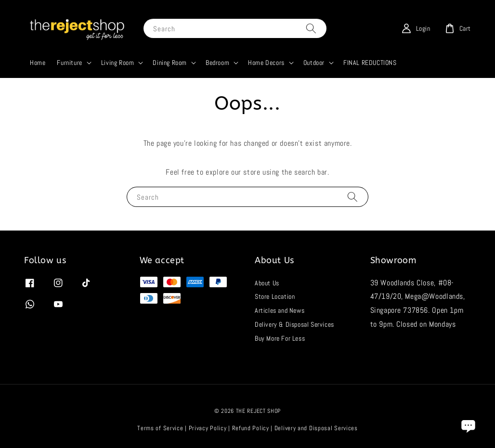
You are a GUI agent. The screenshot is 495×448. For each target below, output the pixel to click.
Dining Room (170, 63)
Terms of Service (160, 428)
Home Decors (266, 63)
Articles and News (280, 310)
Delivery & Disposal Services (294, 324)
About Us (267, 283)
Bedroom (217, 63)
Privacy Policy (208, 428)
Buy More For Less (280, 338)
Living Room (118, 63)
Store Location (275, 296)
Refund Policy (251, 428)
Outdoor (314, 63)
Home (38, 63)
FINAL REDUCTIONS (370, 63)
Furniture (69, 63)
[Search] (311, 28)
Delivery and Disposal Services (316, 428)
